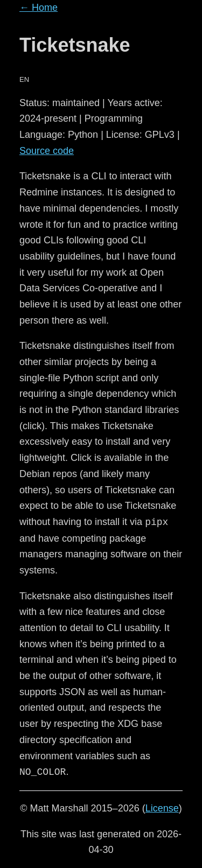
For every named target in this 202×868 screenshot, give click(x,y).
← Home (39, 8)
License (162, 808)
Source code (47, 151)
